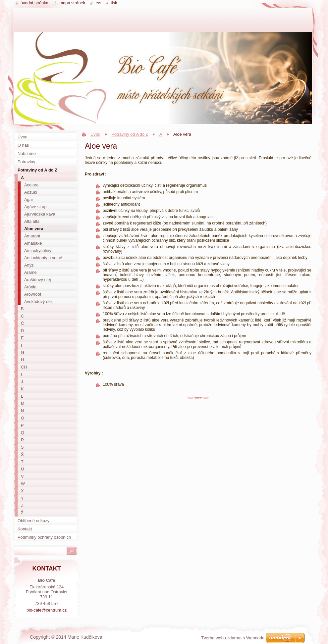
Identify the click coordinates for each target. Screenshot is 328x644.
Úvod (95, 134)
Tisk (114, 3)
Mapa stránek (73, 3)
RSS (99, 3)
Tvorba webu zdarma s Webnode (233, 638)
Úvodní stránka (34, 3)
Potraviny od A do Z (130, 134)
